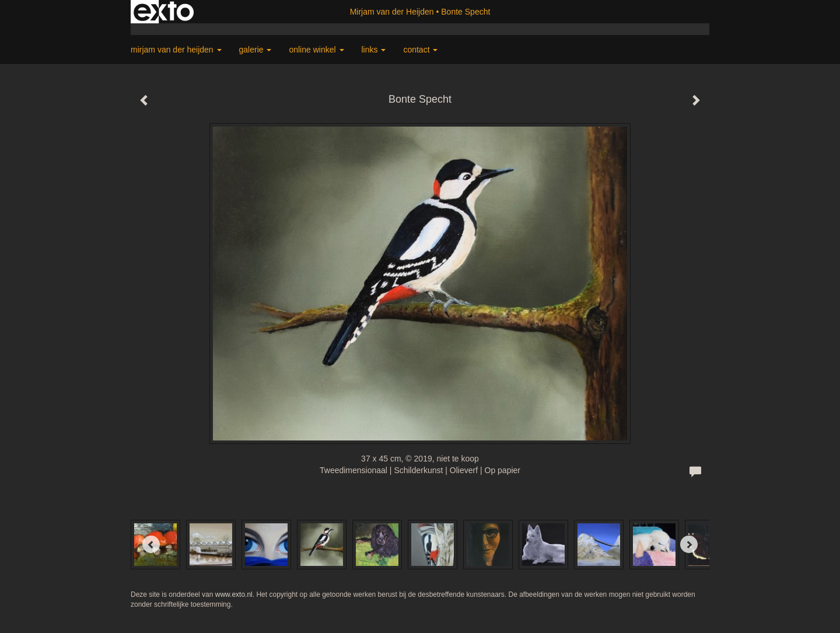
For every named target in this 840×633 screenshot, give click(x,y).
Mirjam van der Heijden (392, 12)
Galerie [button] (256, 50)
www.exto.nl (234, 594)
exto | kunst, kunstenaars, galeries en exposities (164, 12)
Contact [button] (420, 50)
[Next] (689, 544)
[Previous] (151, 544)
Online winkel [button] (316, 50)
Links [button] (374, 50)
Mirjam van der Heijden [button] (176, 50)
